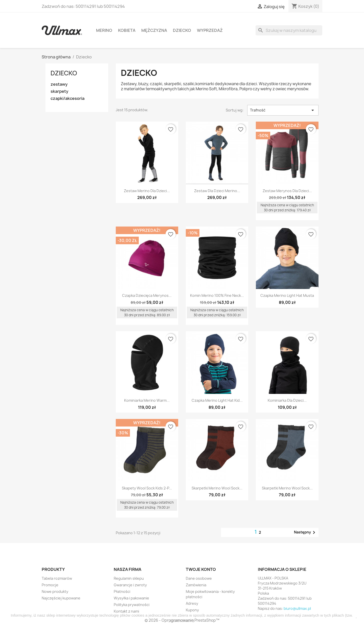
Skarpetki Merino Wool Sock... (217, 488)
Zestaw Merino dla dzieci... (147, 191)
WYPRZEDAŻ (210, 30)
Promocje (50, 585)
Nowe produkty (55, 591)
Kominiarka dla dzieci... (287, 400)
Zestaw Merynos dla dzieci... (287, 191)
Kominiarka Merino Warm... (147, 400)
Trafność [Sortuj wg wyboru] (283, 110)
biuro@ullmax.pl (297, 608)
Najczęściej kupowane (61, 598)
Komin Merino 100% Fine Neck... (217, 295)
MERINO (104, 30)
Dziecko (182, 30)
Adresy (192, 603)
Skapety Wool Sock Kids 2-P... (147, 488)
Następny (305, 532)
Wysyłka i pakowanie (131, 598)
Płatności (122, 591)
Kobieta (127, 30)
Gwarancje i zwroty (130, 585)
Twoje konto (201, 569)
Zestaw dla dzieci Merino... (217, 191)
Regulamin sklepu (129, 578)
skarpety (59, 91)
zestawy (59, 84)
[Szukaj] (289, 30)
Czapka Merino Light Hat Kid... (217, 400)
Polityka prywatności (132, 605)
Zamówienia (196, 585)
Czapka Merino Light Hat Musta (287, 295)
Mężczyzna (154, 30)
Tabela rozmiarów (57, 578)
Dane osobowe (199, 578)
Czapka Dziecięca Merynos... (147, 295)
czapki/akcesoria (67, 98)
